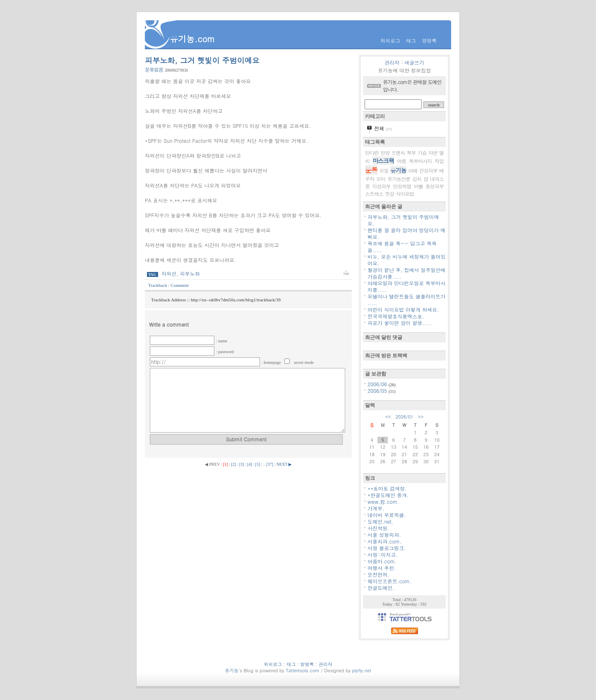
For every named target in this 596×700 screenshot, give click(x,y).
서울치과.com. (385, 541)
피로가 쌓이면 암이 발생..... (400, 323)
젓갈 (389, 194)
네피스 (437, 179)
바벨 (418, 186)
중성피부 (435, 186)
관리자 (392, 62)
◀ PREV (213, 464)
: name (222, 341)
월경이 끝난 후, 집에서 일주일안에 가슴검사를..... (407, 273)
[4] (250, 464)
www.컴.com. (383, 502)
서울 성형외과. (384, 535)
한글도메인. (381, 588)
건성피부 (428, 170)
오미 (381, 179)
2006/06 (378, 384)
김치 (417, 179)
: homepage (272, 362)
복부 (411, 153)
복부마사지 (420, 161)
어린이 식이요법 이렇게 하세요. (403, 309)
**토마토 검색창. (387, 488)
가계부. (376, 508)
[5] (258, 464)
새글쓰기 (414, 62)
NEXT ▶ (284, 464)
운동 (371, 170)
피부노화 (190, 273)
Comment (179, 285)
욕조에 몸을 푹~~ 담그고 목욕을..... (402, 247)
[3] (242, 464)
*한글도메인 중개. (388, 495)
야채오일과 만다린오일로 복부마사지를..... (406, 286)
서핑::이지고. (383, 554)
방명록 (429, 40)
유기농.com (192, 39)
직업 (439, 161)
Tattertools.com (303, 670)
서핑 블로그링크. (387, 548)
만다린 (372, 153)
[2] (233, 464)
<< (388, 417)
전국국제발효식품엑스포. (396, 316)
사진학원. (379, 528)
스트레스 (374, 194)
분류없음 (154, 69)
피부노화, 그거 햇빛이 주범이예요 (202, 60)
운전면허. (379, 574)
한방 (385, 153)
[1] (226, 464)
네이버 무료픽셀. (387, 515)
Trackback (158, 285)
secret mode (304, 362)
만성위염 (402, 186)
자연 (433, 153)
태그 (411, 40)
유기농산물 (399, 179)
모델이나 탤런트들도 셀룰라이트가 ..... (406, 299)
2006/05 (378, 391)
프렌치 (398, 153)
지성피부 (381, 186)
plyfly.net (362, 670)
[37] (270, 464)
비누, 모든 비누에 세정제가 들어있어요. (407, 260)
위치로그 (390, 40)
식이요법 (405, 194)
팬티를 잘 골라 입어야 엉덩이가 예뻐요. (406, 233)
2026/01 (404, 417)
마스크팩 (383, 161)
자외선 (169, 273)
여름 (401, 161)
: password (225, 352)
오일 (384, 170)
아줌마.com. (382, 561)
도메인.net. (380, 521)
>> (421, 417)
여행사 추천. (382, 568)
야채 (413, 170)
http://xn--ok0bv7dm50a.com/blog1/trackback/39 (236, 300)
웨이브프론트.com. (389, 581)
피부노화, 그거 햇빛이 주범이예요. (403, 220)
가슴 (422, 153)
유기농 (398, 170)
